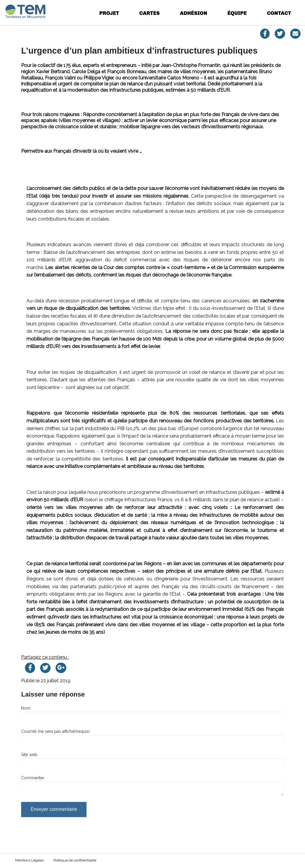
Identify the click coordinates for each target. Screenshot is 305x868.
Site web (29, 755)
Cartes (150, 13)
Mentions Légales (30, 860)
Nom (26, 708)
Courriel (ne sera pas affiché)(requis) (55, 731)
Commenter (33, 778)
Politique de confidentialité (75, 860)
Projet (109, 13)
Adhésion (194, 13)
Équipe (237, 13)
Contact (279, 13)
